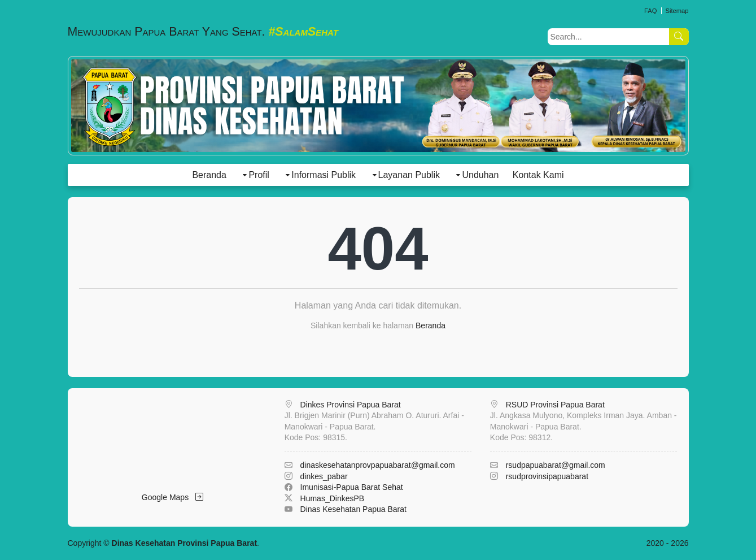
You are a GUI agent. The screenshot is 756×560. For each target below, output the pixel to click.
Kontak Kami (538, 175)
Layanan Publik (409, 175)
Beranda (209, 175)
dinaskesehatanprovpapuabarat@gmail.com (378, 465)
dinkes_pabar (324, 476)
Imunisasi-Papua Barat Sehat (352, 487)
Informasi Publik (324, 175)
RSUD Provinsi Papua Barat (555, 405)
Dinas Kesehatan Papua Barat (353, 509)
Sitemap (677, 11)
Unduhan (480, 175)
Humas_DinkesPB (333, 498)
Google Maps (172, 497)
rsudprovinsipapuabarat (547, 476)
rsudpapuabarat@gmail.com (556, 465)
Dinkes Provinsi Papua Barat (351, 405)
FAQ (650, 11)
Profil (259, 175)
